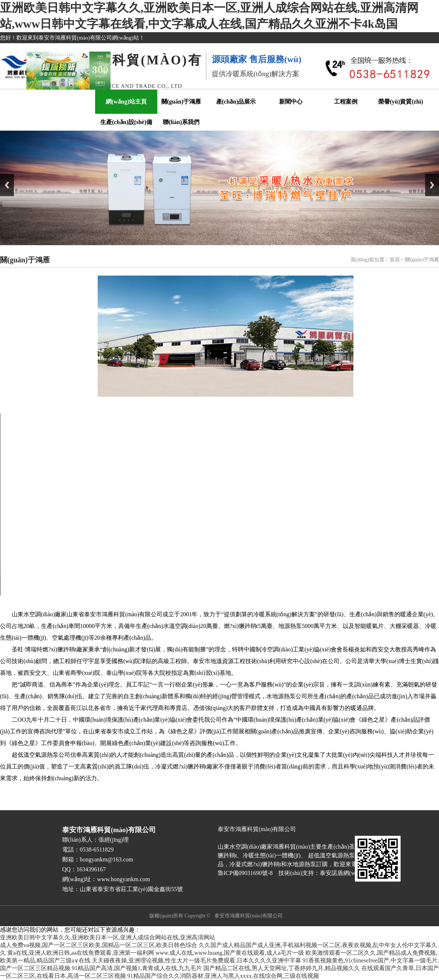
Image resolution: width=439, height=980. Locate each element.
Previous (7, 185)
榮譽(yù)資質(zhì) (401, 102)
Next (432, 185)
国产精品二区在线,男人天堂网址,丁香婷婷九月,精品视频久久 (282, 968)
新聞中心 (291, 102)
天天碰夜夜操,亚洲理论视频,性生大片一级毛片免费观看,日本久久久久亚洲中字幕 (196, 960)
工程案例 (346, 102)
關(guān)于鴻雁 (181, 102)
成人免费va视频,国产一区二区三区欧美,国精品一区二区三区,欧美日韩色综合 (99, 945)
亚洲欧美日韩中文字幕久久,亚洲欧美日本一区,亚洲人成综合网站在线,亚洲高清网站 (108, 937)
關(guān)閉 (118, 55)
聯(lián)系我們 (181, 122)
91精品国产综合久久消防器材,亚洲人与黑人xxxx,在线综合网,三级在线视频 (223, 976)
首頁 (395, 260)
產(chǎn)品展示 (236, 102)
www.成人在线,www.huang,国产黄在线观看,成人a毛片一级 (230, 953)
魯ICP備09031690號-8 (120, 916)
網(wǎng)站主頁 (126, 102)
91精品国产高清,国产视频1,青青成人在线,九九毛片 (137, 968)
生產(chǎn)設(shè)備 (126, 122)
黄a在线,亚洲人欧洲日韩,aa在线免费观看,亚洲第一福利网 (81, 953)
